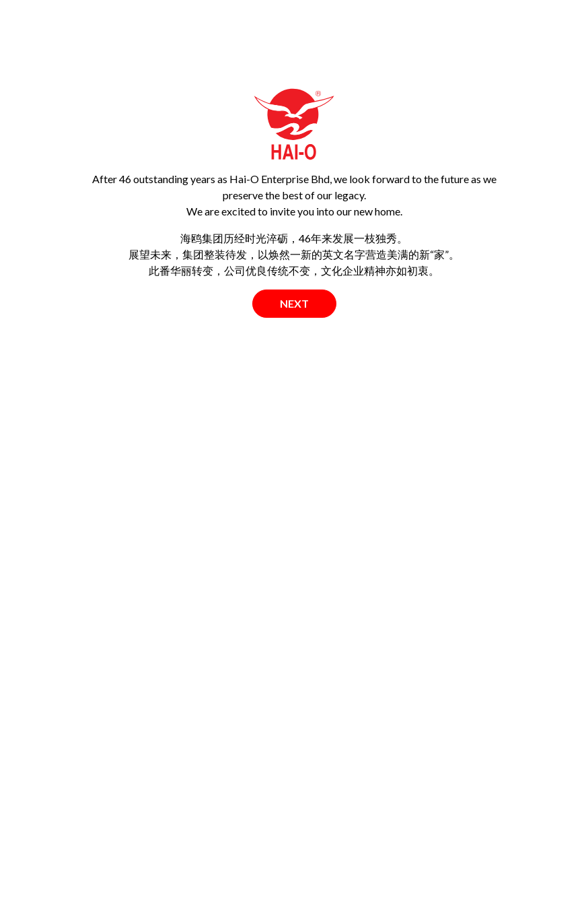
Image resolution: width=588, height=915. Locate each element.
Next (294, 303)
